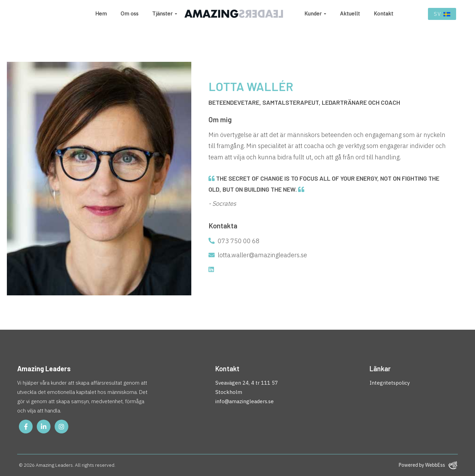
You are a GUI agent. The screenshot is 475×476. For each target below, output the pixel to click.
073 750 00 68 (234, 241)
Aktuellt (350, 14)
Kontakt (383, 14)
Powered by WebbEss (428, 465)
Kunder (313, 14)
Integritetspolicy (390, 383)
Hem (101, 14)
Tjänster (162, 14)
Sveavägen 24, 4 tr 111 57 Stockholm (247, 387)
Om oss (129, 14)
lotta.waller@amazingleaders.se (258, 255)
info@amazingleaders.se (245, 401)
